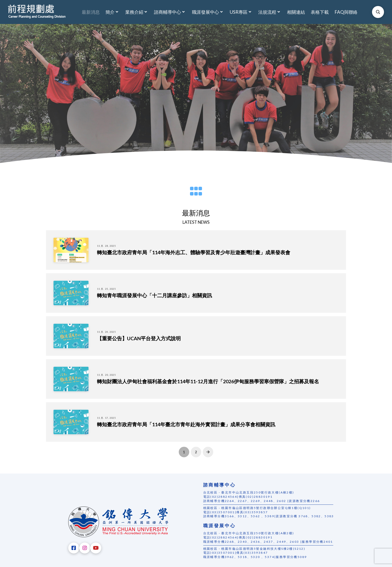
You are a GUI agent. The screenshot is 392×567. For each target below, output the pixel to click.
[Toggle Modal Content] (378, 12)
